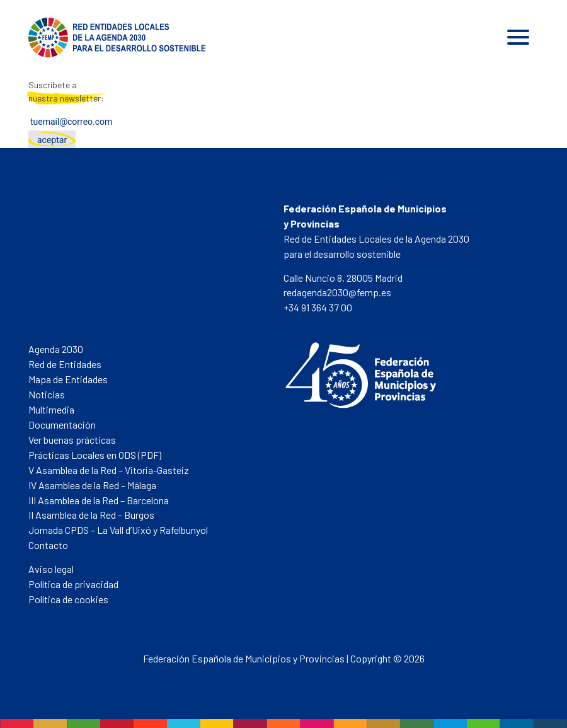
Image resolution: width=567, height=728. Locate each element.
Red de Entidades (65, 364)
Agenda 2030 (56, 349)
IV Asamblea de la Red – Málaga (92, 485)
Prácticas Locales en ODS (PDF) (95, 455)
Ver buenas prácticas (72, 440)
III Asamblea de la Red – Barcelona (99, 500)
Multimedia (51, 409)
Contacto (48, 545)
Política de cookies (68, 599)
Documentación (62, 425)
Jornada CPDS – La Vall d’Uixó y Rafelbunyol (118, 530)
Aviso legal (51, 569)
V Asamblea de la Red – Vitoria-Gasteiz (109, 470)
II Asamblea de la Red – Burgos (91, 515)
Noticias (47, 394)
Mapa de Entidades (68, 379)
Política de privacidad (73, 584)
